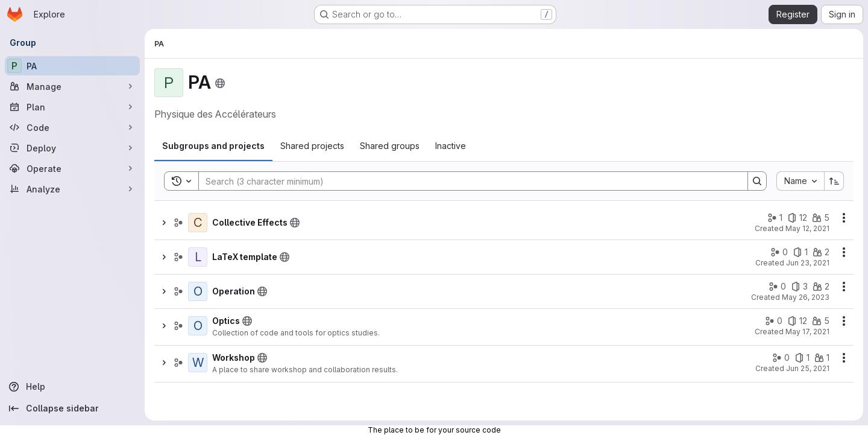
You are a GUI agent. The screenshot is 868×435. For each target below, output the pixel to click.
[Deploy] (72, 148)
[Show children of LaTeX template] (164, 257)
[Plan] (72, 107)
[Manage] (72, 86)
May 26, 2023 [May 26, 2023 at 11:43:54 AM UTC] (806, 297)
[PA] (72, 66)
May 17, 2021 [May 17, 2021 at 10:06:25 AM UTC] (807, 332)
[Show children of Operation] (164, 291)
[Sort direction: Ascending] (834, 181)
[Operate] (72, 168)
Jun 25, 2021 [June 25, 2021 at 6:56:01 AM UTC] (808, 368)
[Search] (467, 181)
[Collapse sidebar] (72, 408)
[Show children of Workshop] (164, 363)
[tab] (213, 146)
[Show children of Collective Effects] (164, 223)
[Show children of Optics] (164, 326)
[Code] (72, 127)
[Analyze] (72, 189)
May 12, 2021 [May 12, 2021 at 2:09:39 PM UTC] (807, 228)
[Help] (72, 387)
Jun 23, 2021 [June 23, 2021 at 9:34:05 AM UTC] (808, 263)
